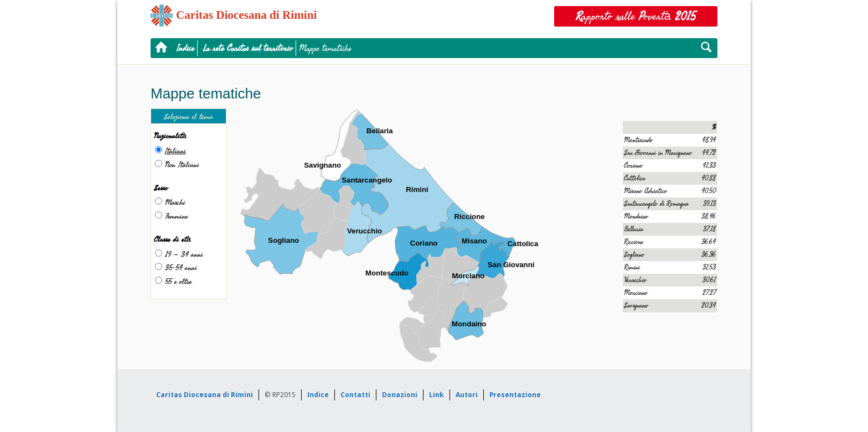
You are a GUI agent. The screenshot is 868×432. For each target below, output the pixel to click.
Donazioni (400, 395)
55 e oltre (178, 281)
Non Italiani (182, 165)
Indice (185, 48)
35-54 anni (181, 267)
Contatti (355, 395)
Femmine (176, 216)
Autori (467, 395)
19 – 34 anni (184, 254)
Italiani (175, 151)
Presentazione (515, 395)
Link (436, 395)
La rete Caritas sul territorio (248, 48)
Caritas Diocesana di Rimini (205, 395)
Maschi (175, 202)
